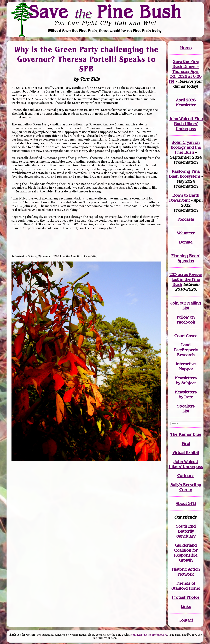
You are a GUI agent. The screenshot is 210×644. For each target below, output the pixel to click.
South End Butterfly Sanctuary (186, 531)
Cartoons (186, 476)
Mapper (186, 369)
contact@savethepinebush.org (149, 635)
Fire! (186, 443)
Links (186, 606)
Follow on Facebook (186, 320)
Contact (186, 620)
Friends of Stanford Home (186, 586)
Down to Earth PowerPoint (184, 198)
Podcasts (186, 219)
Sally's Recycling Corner (186, 487)
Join (174, 303)
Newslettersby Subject (186, 380)
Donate (186, 242)
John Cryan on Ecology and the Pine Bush (186, 147)
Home (186, 48)
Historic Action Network (186, 572)
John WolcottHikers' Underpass (186, 464)
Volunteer (186, 233)
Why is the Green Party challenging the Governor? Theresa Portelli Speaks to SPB (86, 59)
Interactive (186, 364)
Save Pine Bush (105, 12)
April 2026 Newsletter (186, 102)
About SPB (186, 503)
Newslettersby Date (186, 394)
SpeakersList (186, 409)
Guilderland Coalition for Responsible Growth (186, 553)
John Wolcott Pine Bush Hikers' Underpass (186, 124)
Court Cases (186, 336)
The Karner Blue (186, 434)
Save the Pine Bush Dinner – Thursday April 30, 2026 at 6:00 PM (185, 71)
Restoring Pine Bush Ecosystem (184, 174)
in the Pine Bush (187, 279)
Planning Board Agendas (186, 258)
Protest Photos (186, 597)
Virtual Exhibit (186, 452)
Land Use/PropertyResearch (186, 350)
